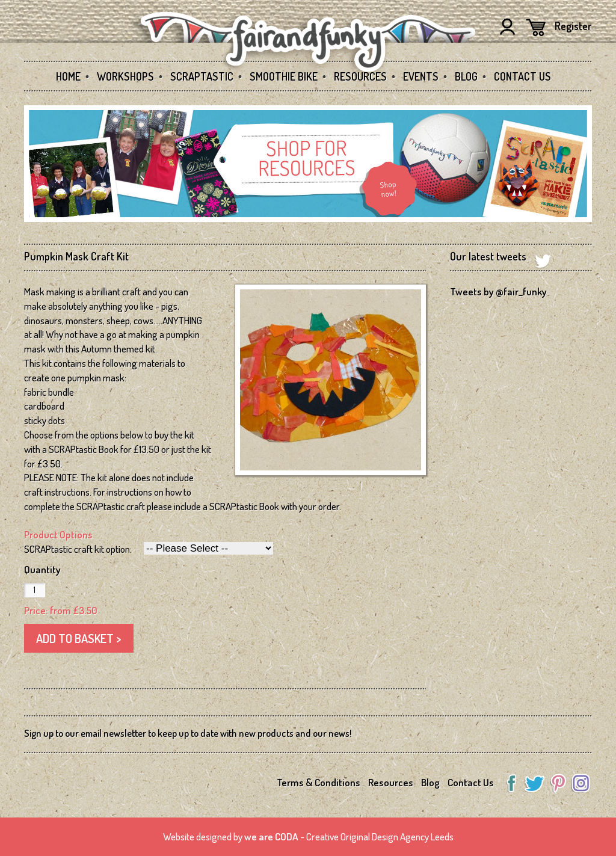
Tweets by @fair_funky (498, 291)
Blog (466, 76)
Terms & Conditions (319, 782)
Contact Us (522, 76)
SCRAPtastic (202, 76)
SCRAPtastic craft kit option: (78, 549)
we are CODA (271, 836)
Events (421, 76)
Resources (360, 76)
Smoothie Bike (284, 76)
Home (68, 76)
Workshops (125, 76)
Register (573, 26)
